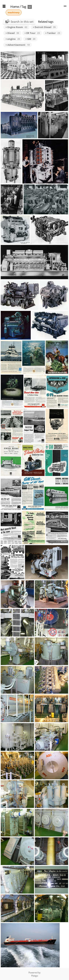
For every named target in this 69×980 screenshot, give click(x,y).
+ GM (30, 39)
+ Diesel (12, 33)
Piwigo (35, 976)
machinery (14, 12)
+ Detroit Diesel (44, 27)
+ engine (13, 39)
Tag (24, 7)
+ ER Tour (32, 33)
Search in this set (22, 22)
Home (15, 7)
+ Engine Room (16, 27)
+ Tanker (53, 33)
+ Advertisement (18, 45)
